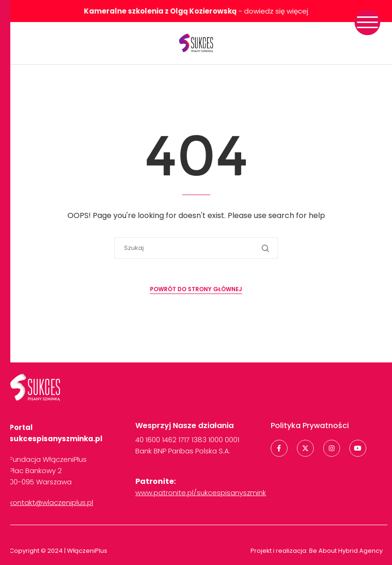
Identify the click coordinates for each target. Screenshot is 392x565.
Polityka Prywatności (310, 426)
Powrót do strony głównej (196, 289)
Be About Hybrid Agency (345, 551)
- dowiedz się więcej (196, 11)
